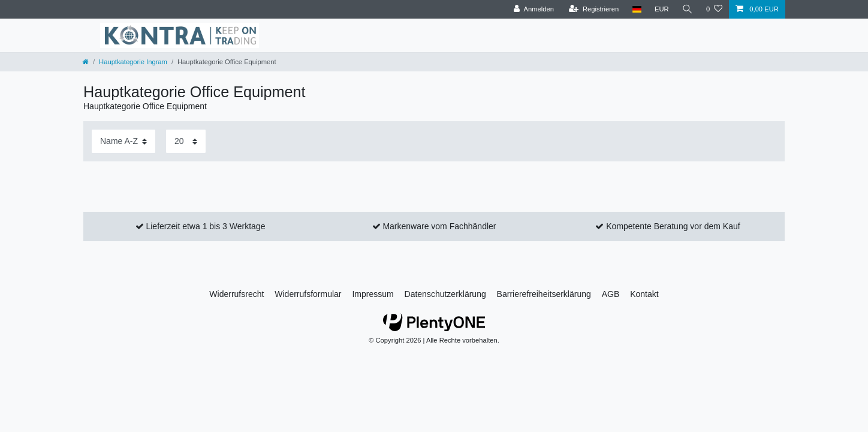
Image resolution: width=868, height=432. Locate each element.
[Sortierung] (123, 141)
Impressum (373, 294)
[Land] (636, 9)
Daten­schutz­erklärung (445, 294)
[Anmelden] (534, 9)
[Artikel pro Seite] (186, 141)
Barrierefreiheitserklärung (544, 294)
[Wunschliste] (714, 9)
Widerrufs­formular (308, 294)
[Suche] (688, 9)
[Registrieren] (594, 9)
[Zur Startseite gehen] (86, 62)
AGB (611, 294)
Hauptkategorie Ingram (133, 62)
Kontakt (644, 294)
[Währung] (662, 9)
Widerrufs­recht (236, 294)
